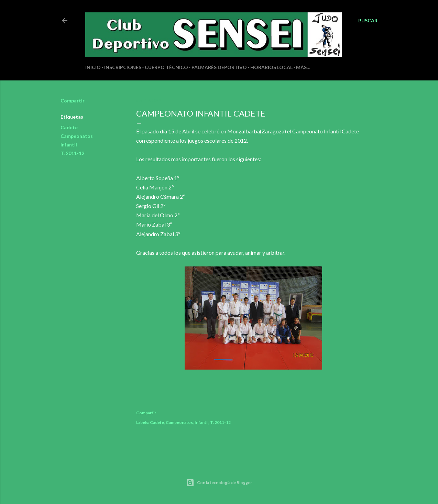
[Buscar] (368, 21)
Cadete (69, 127)
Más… (303, 67)
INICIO (93, 67)
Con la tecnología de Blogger (219, 483)
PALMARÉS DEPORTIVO (219, 67)
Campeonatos (77, 136)
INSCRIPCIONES (123, 67)
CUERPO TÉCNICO (166, 67)
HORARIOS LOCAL (271, 67)
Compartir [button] (73, 101)
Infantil (69, 145)
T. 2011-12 (72, 153)
